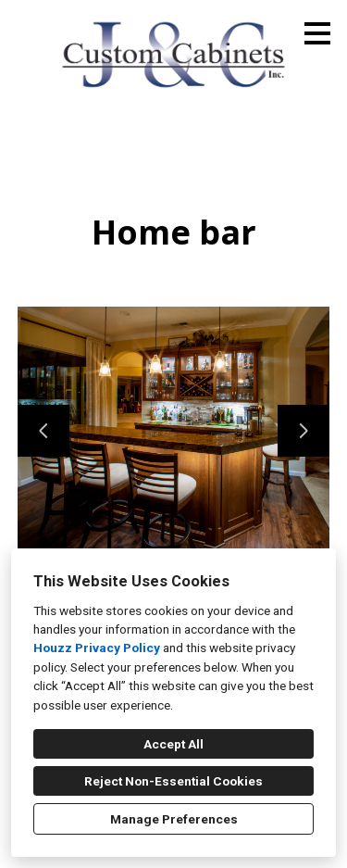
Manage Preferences (174, 819)
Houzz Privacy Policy (97, 648)
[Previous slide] (43, 431)
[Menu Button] (317, 33)
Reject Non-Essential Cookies (173, 781)
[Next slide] (304, 431)
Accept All (173, 744)
